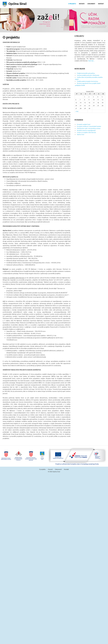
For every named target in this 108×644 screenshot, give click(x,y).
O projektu (72, 4)
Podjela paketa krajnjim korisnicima (87, 81)
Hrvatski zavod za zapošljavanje (86, 130)
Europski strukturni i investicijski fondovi (89, 126)
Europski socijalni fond (84, 124)
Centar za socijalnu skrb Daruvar (86, 132)
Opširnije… (92, 61)
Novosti (82, 4)
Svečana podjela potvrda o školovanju (88, 75)
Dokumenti (91, 4)
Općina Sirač (18, 4)
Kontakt (101, 4)
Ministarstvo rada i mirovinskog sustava (89, 128)
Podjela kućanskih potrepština (86, 73)
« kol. (77, 111)
